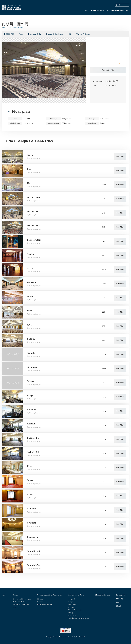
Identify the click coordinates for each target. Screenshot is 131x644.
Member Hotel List (102, 595)
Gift (128, 10)
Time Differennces (75, 610)
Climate (71, 607)
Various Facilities (83, 34)
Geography (72, 599)
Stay (87, 10)
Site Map (120, 599)
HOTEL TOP (9, 34)
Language (72, 602)
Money (71, 613)
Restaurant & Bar (97, 10)
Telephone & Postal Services (79, 618)
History (40, 602)
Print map (122, 64)
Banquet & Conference (115, 10)
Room (21, 34)
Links (118, 602)
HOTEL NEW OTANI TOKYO (13, 28)
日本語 (119, 606)
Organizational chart (45, 604)
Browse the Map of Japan (22, 599)
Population (72, 604)
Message (40, 599)
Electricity (72, 615)
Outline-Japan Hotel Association (50, 595)
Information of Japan (76, 595)
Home (4, 595)
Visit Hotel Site (108, 70)
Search (15, 595)
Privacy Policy (122, 595)
